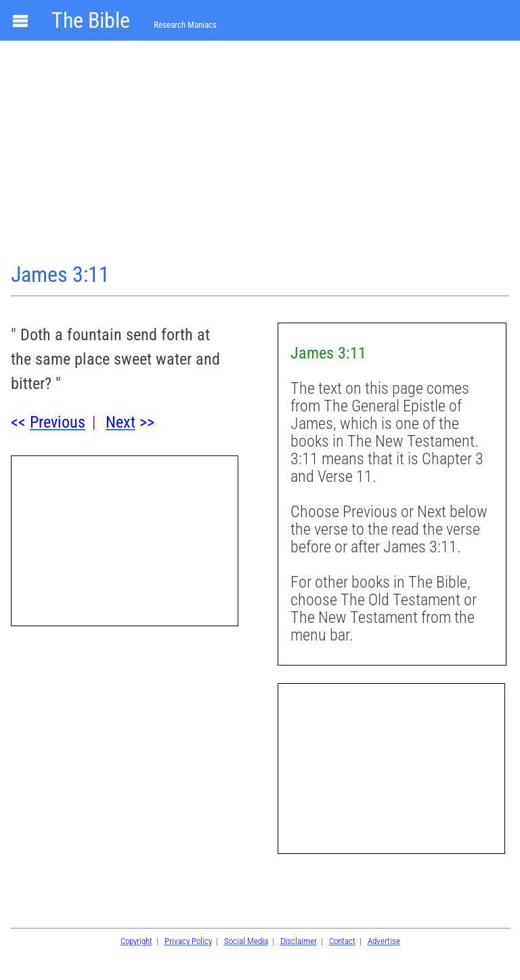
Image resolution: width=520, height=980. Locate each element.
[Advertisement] (260, 153)
